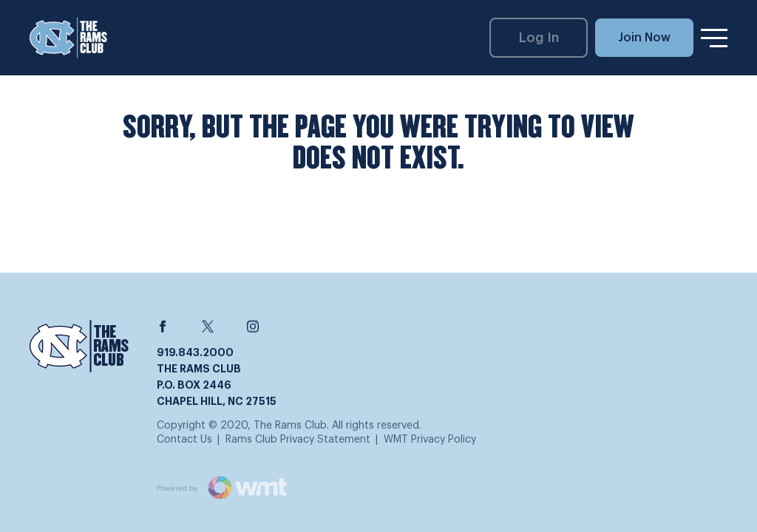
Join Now (644, 38)
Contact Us (184, 440)
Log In (539, 38)
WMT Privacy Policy (430, 440)
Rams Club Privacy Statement (298, 440)
